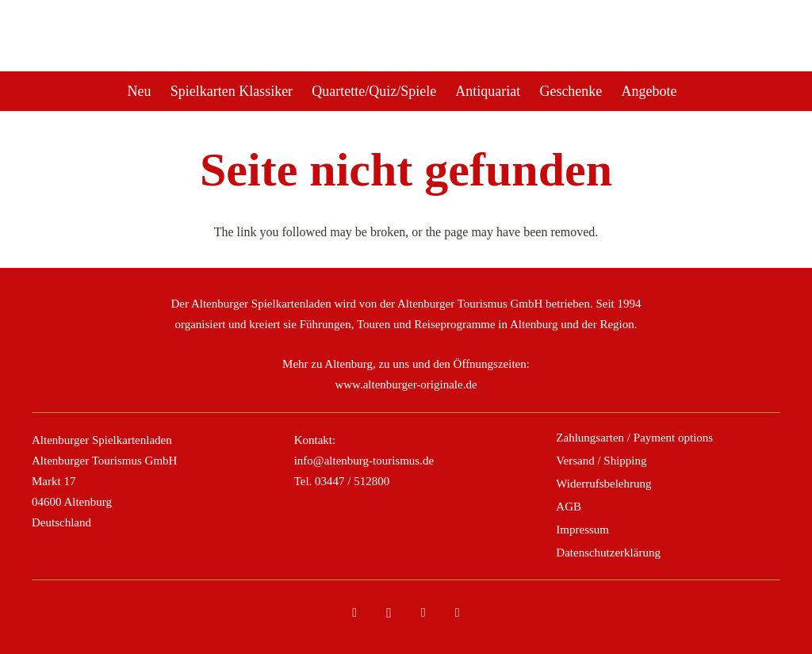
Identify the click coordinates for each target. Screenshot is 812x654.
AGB (569, 507)
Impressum (582, 530)
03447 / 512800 (352, 481)
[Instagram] (389, 613)
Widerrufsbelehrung (603, 484)
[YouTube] (458, 613)
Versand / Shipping (601, 461)
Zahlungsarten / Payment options (634, 438)
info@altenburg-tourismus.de (364, 461)
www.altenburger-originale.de (406, 384)
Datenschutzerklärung (608, 553)
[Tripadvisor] (423, 613)
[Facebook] (354, 613)
